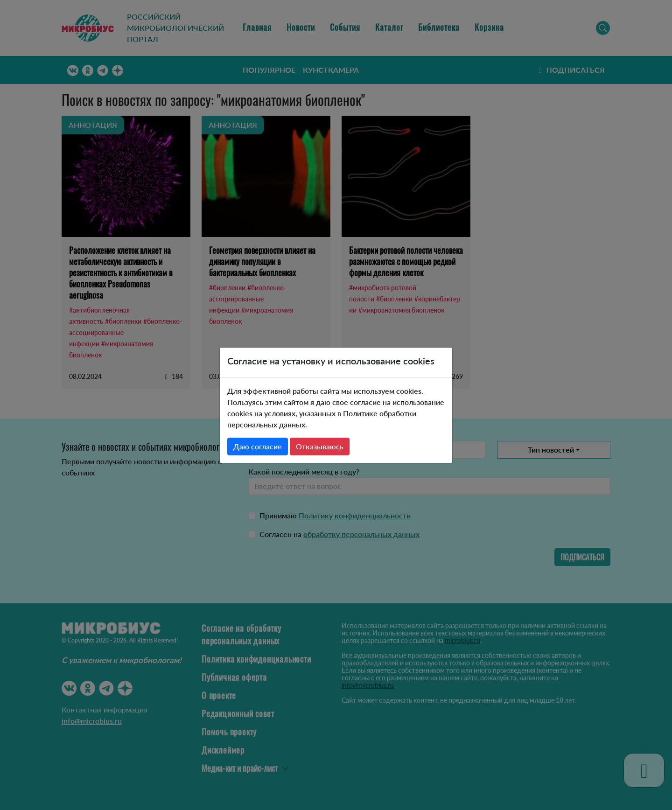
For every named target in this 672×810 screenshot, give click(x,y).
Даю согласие (258, 446)
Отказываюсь (320, 446)
